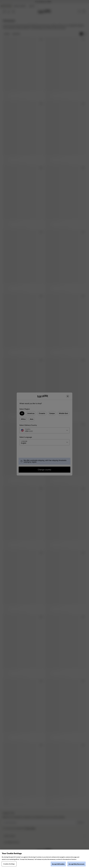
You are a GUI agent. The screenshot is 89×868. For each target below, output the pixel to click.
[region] (44, 859)
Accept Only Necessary (76, 864)
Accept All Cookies (58, 864)
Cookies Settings (9, 864)
